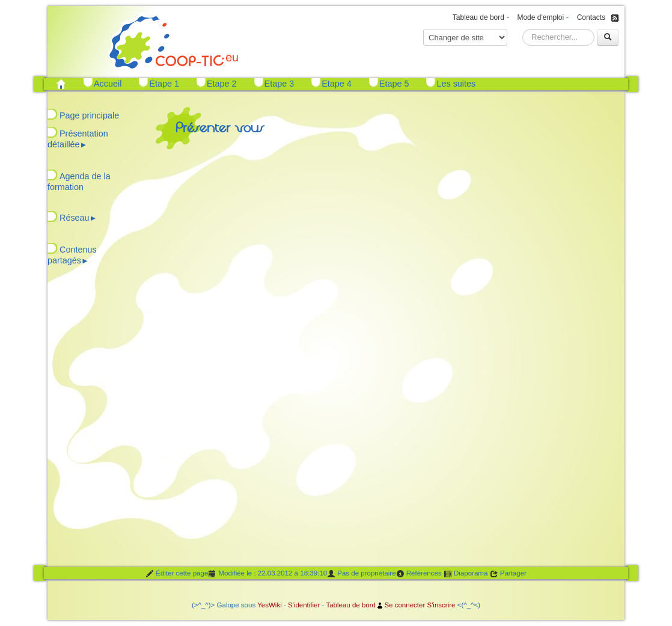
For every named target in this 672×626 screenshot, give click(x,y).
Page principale (89, 115)
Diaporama (466, 574)
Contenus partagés (72, 255)
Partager (508, 574)
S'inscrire (441, 605)
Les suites (456, 84)
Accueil (108, 84)
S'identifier (304, 605)
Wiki (275, 605)
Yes (263, 605)
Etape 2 (222, 84)
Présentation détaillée (78, 139)
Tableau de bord (478, 17)
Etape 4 (337, 84)
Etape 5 (394, 84)
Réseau (78, 218)
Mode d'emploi (540, 17)
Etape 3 (279, 84)
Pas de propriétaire (362, 574)
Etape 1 (164, 84)
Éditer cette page (177, 574)
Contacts (591, 17)
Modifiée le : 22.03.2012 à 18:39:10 (267, 574)
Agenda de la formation (79, 182)
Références (419, 574)
